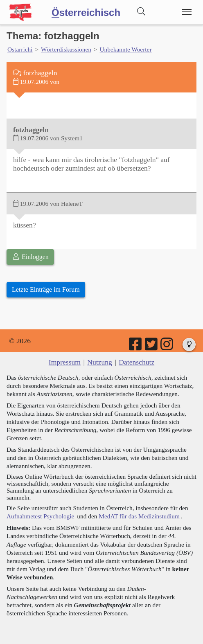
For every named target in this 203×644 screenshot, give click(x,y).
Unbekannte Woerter (125, 49)
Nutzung (100, 362)
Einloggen (30, 257)
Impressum (65, 362)
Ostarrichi (20, 49)
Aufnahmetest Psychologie (40, 516)
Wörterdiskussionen (66, 49)
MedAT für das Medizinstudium (139, 516)
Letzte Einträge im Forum (46, 289)
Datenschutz (136, 362)
